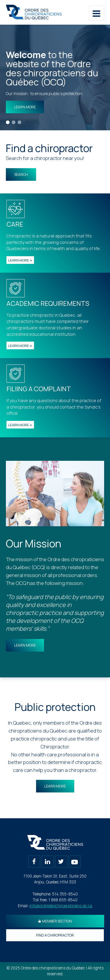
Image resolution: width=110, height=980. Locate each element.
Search (21, 174)
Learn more (25, 107)
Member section (55, 921)
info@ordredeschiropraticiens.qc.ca (61, 906)
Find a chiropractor (55, 935)
